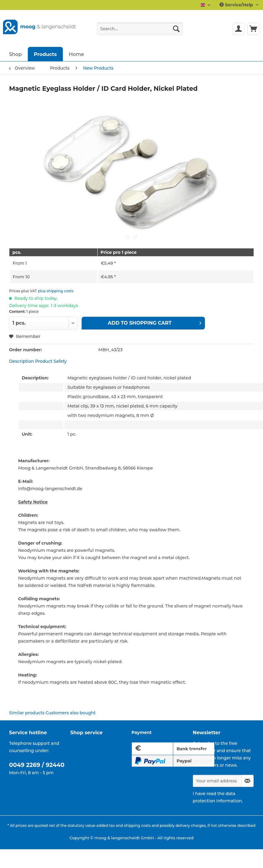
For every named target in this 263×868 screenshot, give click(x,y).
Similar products (27, 713)
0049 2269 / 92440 (37, 765)
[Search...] (140, 29)
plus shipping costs (56, 291)
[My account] (239, 29)
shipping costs (137, 825)
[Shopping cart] (253, 29)
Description (21, 361)
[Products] (45, 54)
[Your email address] (217, 781)
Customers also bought (71, 713)
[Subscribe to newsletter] (248, 781)
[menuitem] (140, 31)
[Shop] (15, 54)
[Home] (76, 54)
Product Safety (51, 361)
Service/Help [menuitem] (237, 5)
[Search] (176, 29)
